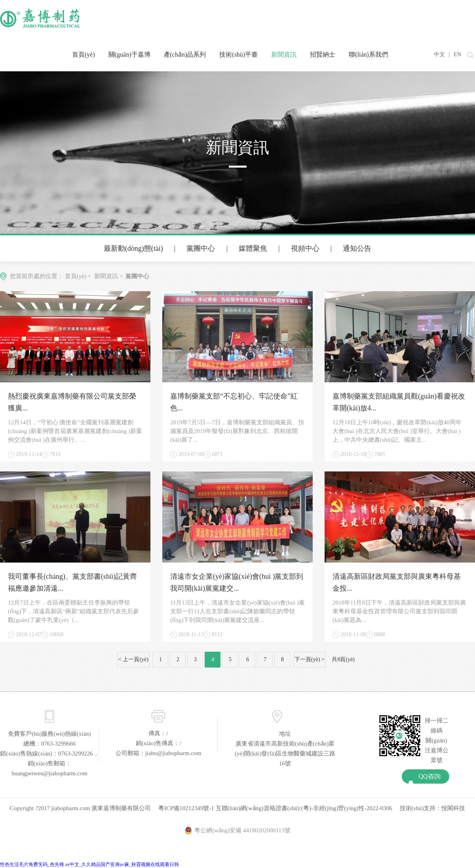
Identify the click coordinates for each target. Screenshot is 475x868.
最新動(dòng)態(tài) (133, 248)
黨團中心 (201, 248)
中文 (439, 54)
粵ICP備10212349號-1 (186, 808)
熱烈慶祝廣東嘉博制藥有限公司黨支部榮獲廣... (72, 402)
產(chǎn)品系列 (185, 54)
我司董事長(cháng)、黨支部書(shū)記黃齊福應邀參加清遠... (72, 582)
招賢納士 (323, 54)
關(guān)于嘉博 (129, 54)
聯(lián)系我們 (368, 54)
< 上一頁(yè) (133, 659)
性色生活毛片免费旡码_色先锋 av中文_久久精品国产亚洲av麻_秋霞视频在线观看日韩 (89, 864)
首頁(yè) (84, 54)
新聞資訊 (284, 54)
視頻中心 (305, 248)
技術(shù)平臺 (238, 54)
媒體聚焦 (253, 248)
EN (457, 54)
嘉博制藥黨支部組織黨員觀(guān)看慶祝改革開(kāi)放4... (399, 402)
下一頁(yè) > (310, 659)
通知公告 (357, 248)
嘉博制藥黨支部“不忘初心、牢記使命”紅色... (234, 402)
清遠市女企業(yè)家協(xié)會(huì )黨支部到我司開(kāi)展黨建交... (237, 582)
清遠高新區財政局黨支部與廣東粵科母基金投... (397, 582)
